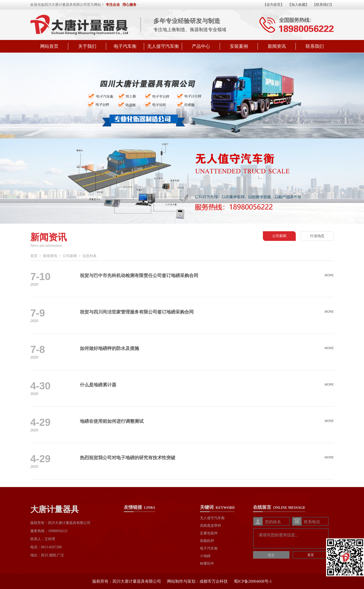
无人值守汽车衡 (163, 46)
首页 (34, 256)
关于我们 (87, 46)
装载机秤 (207, 541)
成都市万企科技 (214, 581)
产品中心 (201, 46)
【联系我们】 (323, 5)
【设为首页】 (274, 5)
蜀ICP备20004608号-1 (253, 581)
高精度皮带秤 (211, 526)
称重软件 (207, 564)
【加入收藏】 (298, 5)
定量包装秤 (209, 533)
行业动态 (317, 236)
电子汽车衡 (125, 46)
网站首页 (49, 46)
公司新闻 (279, 236)
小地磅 (205, 556)
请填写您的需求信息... (291, 539)
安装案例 (239, 46)
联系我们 (315, 46)
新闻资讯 (277, 46)
